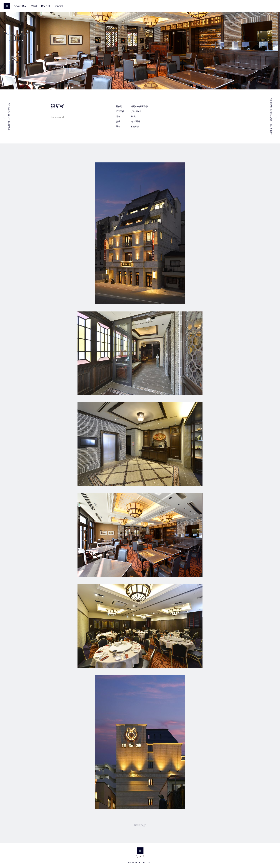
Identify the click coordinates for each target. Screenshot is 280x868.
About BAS (21, 6)
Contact (58, 6)
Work (34, 6)
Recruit (46, 6)
